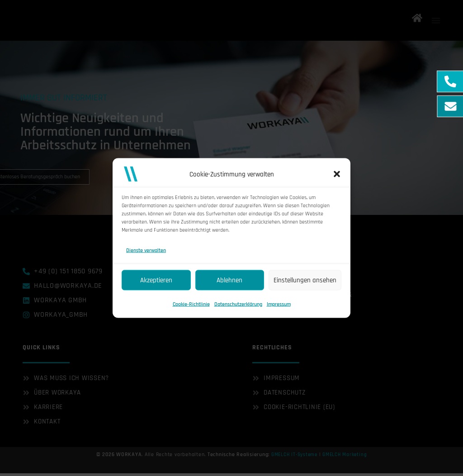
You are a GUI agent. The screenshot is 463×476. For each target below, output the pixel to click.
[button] (337, 174)
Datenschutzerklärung (238, 304)
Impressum (279, 304)
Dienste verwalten (146, 250)
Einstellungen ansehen (305, 280)
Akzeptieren (156, 280)
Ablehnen (229, 280)
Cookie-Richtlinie (191, 304)
